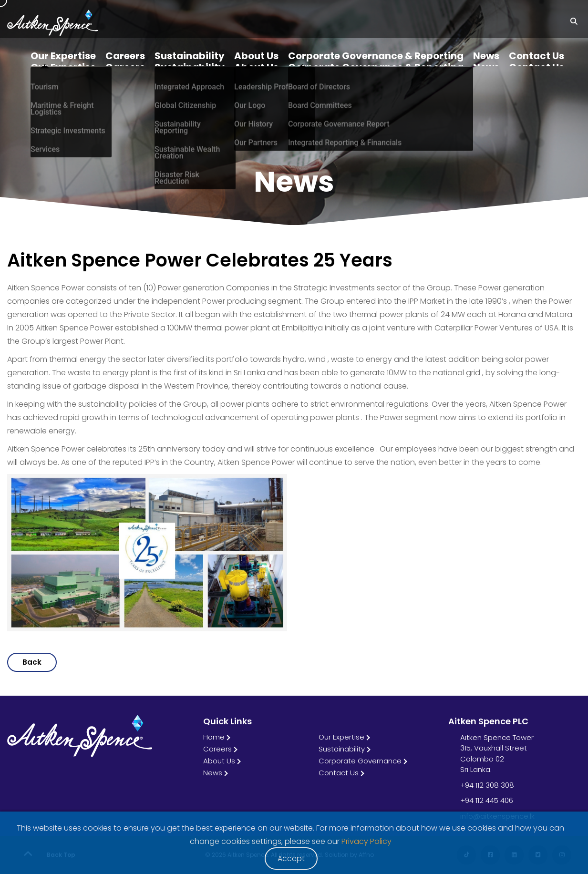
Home (214, 737)
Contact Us (339, 773)
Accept (291, 859)
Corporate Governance (360, 761)
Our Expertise (341, 737)
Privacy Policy (366, 841)
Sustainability (342, 749)
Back (32, 662)
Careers (217, 749)
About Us (219, 761)
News (213, 773)
